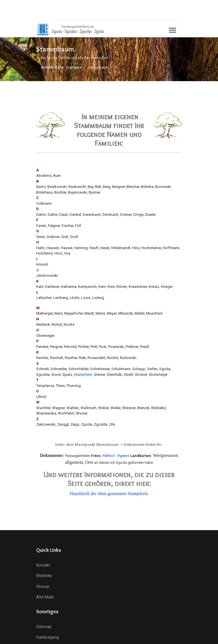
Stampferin (83, 375)
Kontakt (43, 565)
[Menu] (172, 30)
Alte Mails (45, 597)
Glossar (43, 586)
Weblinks (44, 576)
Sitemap (44, 627)
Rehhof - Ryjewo (116, 456)
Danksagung (48, 637)
